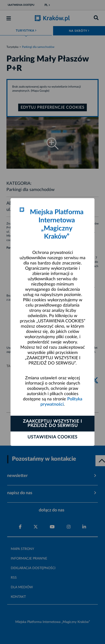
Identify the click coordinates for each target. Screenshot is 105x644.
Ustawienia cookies (52, 437)
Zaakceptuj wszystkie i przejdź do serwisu (52, 424)
